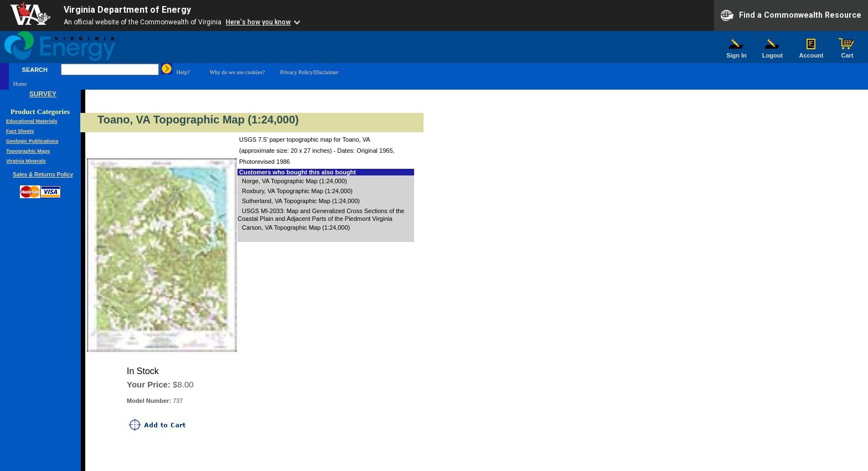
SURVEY (43, 94)
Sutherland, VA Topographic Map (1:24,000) (301, 201)
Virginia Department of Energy (127, 10)
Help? (183, 72)
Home (20, 84)
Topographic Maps (28, 151)
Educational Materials (32, 121)
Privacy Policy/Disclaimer (309, 72)
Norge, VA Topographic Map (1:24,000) (294, 181)
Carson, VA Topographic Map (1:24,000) (296, 227)
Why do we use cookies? (237, 72)
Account (811, 53)
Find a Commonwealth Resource (791, 15)
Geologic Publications (32, 141)
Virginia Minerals (26, 161)
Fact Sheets (20, 131)
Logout (773, 53)
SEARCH (35, 70)
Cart (848, 53)
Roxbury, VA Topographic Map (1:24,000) (297, 191)
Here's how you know (258, 22)
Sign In (737, 53)
